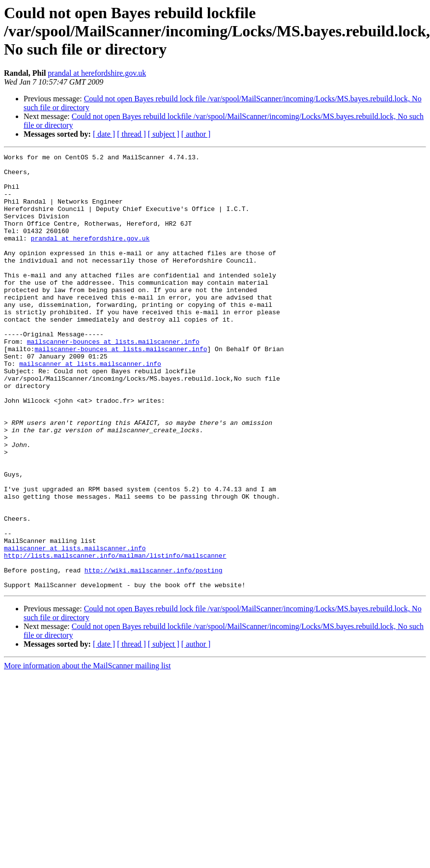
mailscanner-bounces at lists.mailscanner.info (113, 380)
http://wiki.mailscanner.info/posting (154, 654)
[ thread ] (131, 134)
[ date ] (104, 134)
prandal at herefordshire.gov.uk (97, 73)
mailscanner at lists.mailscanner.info (90, 406)
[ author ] (196, 134)
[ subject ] (164, 134)
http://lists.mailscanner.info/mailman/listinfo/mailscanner (115, 636)
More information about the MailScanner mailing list (87, 753)
